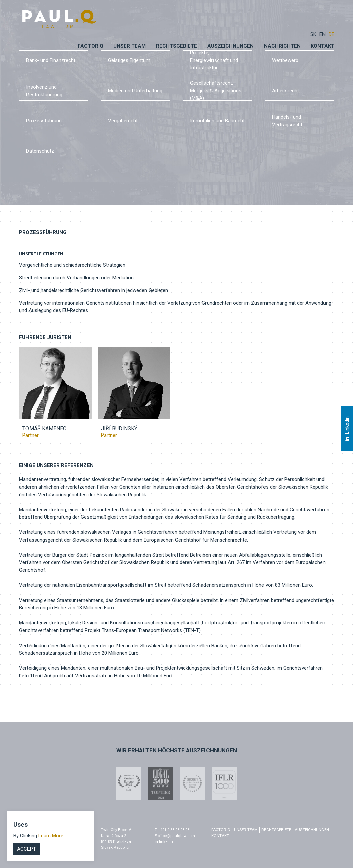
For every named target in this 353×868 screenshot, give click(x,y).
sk (313, 34)
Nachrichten (282, 46)
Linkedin (347, 429)
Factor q (91, 46)
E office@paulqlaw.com (175, 836)
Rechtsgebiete (176, 46)
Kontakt (322, 46)
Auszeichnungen (230, 46)
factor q (221, 830)
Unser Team (130, 46)
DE (331, 34)
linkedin (164, 841)
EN (322, 34)
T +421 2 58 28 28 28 (172, 830)
